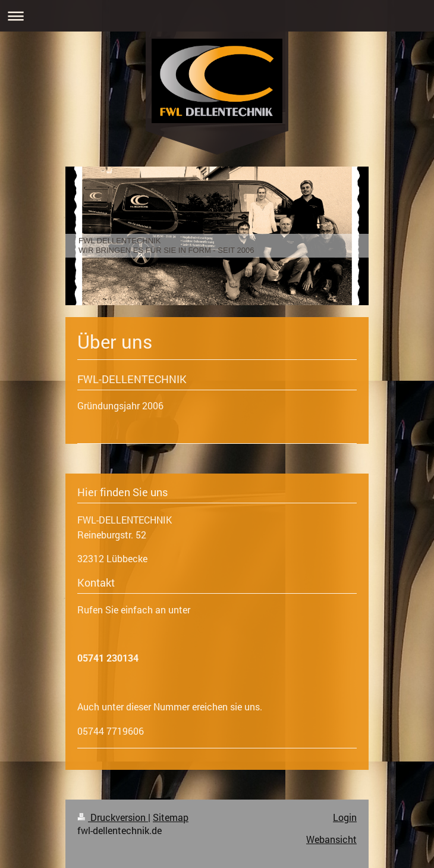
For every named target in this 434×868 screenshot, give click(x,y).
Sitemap (171, 817)
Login (345, 817)
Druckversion (113, 817)
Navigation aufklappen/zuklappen (217, 16)
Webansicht (331, 839)
